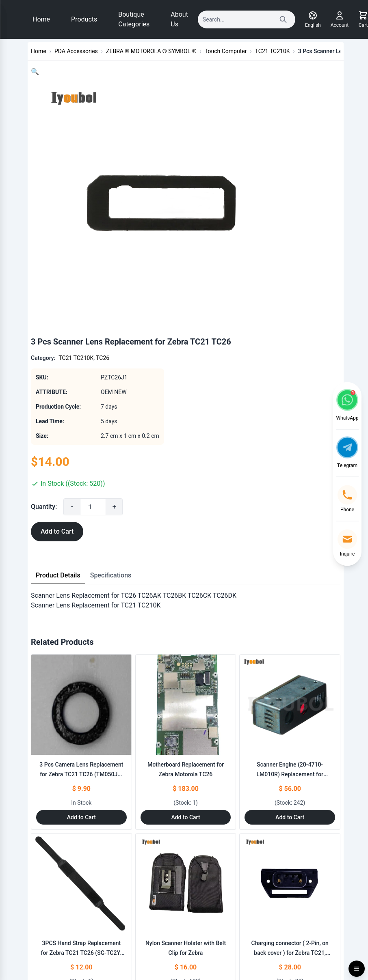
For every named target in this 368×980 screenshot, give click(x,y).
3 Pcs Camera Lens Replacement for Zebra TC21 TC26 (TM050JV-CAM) (81, 774)
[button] (35, 72)
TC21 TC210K (273, 51)
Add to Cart (57, 531)
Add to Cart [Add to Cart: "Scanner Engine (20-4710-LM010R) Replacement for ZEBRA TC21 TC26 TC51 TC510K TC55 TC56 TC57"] (290, 817)
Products (84, 19)
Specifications (111, 575)
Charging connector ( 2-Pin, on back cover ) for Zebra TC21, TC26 (290, 953)
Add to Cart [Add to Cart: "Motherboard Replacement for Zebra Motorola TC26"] (185, 817)
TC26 (103, 358)
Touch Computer (226, 51)
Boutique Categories (134, 19)
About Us (179, 19)
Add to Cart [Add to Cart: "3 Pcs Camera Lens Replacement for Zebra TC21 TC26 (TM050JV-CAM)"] (81, 817)
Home (41, 19)
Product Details (58, 575)
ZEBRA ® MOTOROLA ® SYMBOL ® (151, 51)
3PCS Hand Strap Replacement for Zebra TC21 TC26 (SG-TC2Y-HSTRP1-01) (82, 953)
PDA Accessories (76, 51)
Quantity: (44, 507)
